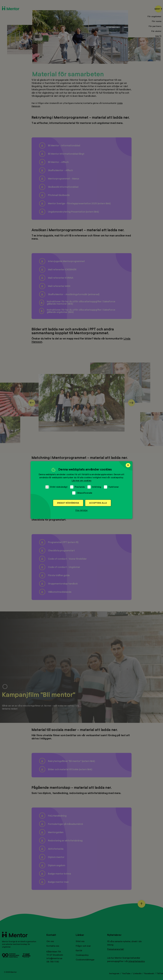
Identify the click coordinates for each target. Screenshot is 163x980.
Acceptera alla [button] (98, 503)
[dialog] (81, 490)
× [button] (128, 465)
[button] (82, 510)
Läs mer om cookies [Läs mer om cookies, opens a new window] (82, 480)
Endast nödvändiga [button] (68, 503)
